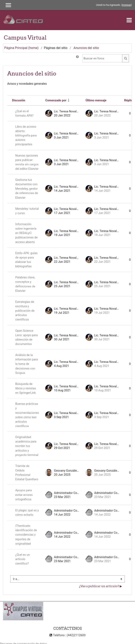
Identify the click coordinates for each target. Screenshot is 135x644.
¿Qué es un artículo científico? (23, 559)
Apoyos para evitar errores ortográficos (24, 495)
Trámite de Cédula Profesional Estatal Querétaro (27, 473)
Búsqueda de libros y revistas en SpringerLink (26, 388)
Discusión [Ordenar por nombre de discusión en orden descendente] (19, 100)
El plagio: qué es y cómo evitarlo (27, 513)
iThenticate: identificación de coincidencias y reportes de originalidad (26, 535)
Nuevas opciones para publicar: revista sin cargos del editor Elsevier (27, 162)
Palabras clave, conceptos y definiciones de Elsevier (25, 284)
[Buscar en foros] (102, 58)
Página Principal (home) (21, 48)
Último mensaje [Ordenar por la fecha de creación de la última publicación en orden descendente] (96, 100)
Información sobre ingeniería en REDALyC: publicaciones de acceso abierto (26, 233)
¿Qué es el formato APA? (24, 113)
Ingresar (127, 5)
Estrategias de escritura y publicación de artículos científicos (25, 311)
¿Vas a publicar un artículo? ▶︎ (101, 586)
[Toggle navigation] (129, 20)
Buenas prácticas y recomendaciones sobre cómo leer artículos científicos (27, 415)
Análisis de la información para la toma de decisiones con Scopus (27, 364)
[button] (77, 58)
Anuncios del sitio (86, 48)
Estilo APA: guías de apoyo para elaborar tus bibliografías (26, 260)
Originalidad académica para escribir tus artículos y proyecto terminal (27, 446)
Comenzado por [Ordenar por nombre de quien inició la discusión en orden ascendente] (56, 100)
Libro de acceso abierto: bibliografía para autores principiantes (26, 136)
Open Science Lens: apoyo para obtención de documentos (26, 337)
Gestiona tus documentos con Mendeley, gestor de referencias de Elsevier (27, 189)
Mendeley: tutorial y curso (27, 211)
